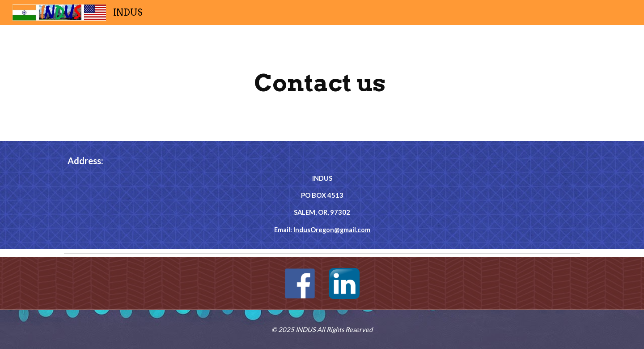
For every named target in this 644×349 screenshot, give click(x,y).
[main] (322, 83)
